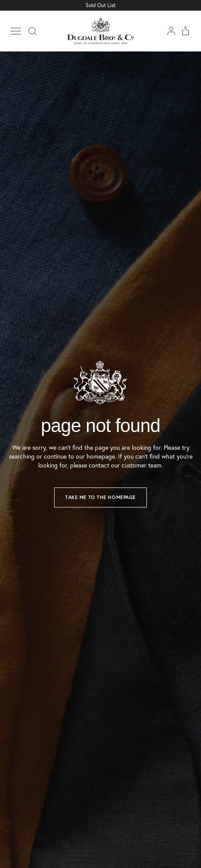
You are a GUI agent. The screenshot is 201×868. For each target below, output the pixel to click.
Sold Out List (101, 5)
